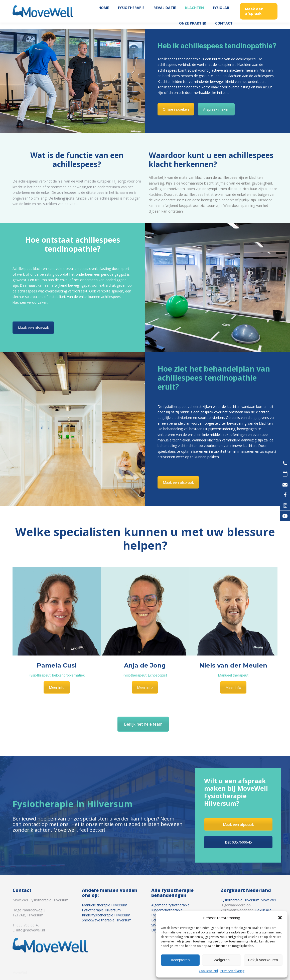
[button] (280, 918)
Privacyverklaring (232, 971)
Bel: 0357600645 (238, 842)
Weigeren (222, 960)
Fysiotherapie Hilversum (101, 910)
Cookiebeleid (208, 971)
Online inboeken (176, 109)
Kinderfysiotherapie (167, 910)
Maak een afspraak (33, 328)
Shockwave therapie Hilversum (107, 920)
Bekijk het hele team (143, 724)
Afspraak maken (216, 109)
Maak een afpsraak (238, 824)
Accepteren (180, 960)
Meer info (57, 687)
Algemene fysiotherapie (170, 905)
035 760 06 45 (264, 3)
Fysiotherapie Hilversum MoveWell (249, 900)
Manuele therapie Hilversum (105, 905)
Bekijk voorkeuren (263, 960)
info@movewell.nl (31, 930)
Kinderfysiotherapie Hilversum (106, 915)
